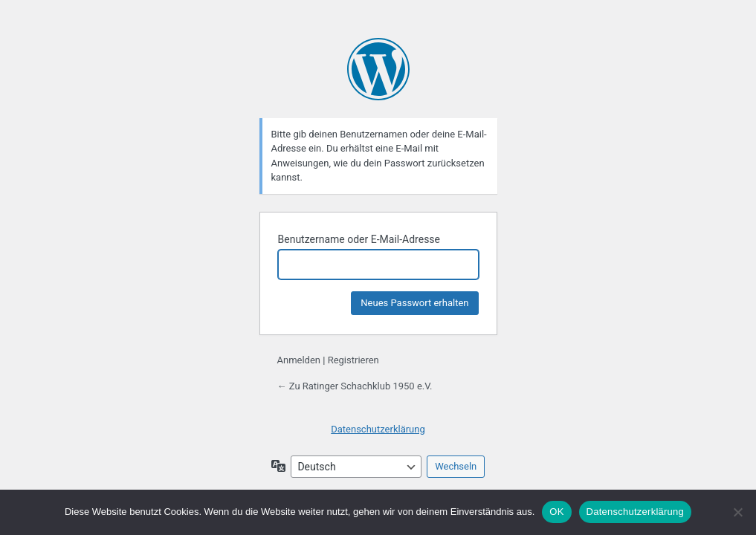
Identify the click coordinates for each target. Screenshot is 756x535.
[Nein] (737, 512)
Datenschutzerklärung (378, 429)
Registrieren (353, 360)
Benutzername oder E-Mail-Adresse (359, 239)
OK (556, 512)
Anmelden (299, 360)
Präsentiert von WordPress (378, 69)
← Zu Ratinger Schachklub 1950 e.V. (355, 386)
